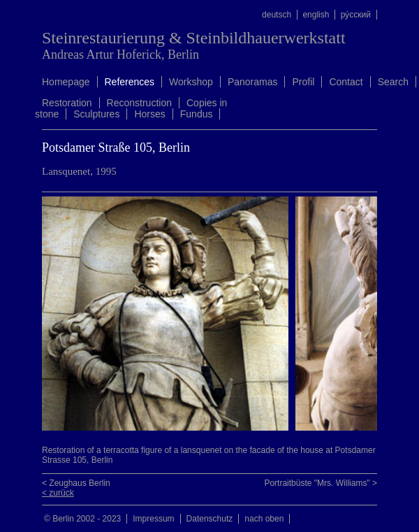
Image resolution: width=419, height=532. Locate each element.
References (130, 82)
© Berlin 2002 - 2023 (82, 519)
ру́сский (356, 15)
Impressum (153, 519)
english (316, 15)
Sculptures (96, 114)
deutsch (277, 15)
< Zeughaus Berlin (76, 483)
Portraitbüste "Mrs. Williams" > (321, 483)
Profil (303, 82)
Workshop (191, 82)
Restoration (67, 103)
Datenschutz (210, 519)
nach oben (264, 519)
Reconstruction (139, 103)
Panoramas (253, 82)
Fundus (197, 114)
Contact (346, 82)
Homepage (66, 82)
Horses (149, 114)
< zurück (58, 493)
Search (393, 82)
